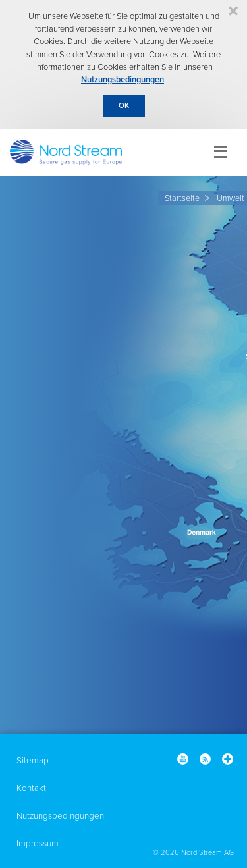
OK (124, 105)
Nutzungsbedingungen (123, 80)
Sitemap (33, 761)
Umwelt (231, 198)
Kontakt (31, 788)
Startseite (182, 198)
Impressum (38, 844)
